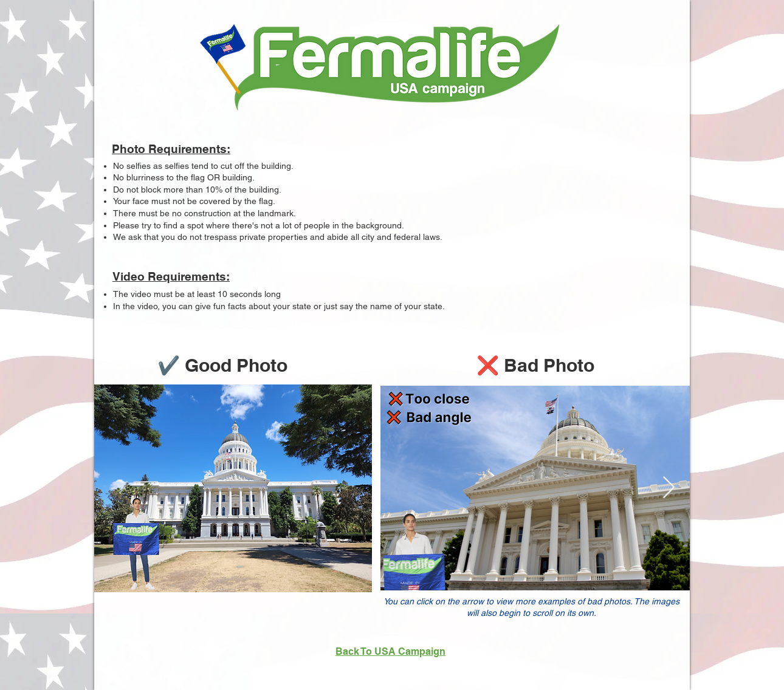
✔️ (171, 365)
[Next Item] (669, 488)
